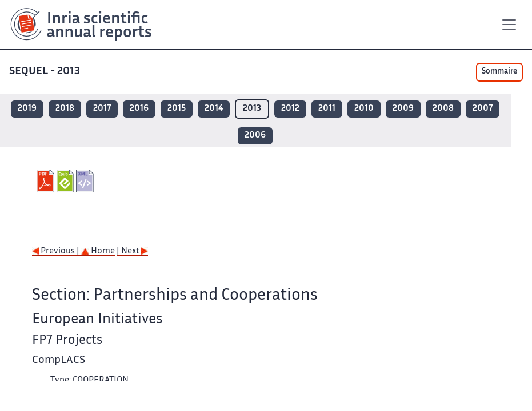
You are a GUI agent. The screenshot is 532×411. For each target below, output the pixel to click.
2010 (364, 109)
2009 (403, 109)
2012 (290, 109)
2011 (327, 109)
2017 (102, 109)
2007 (483, 109)
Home (98, 251)
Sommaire (499, 72)
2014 (214, 109)
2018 (65, 109)
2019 (27, 109)
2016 (139, 109)
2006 (255, 136)
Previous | (57, 251)
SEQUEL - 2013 (46, 72)
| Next (132, 251)
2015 (177, 109)
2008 (443, 109)
